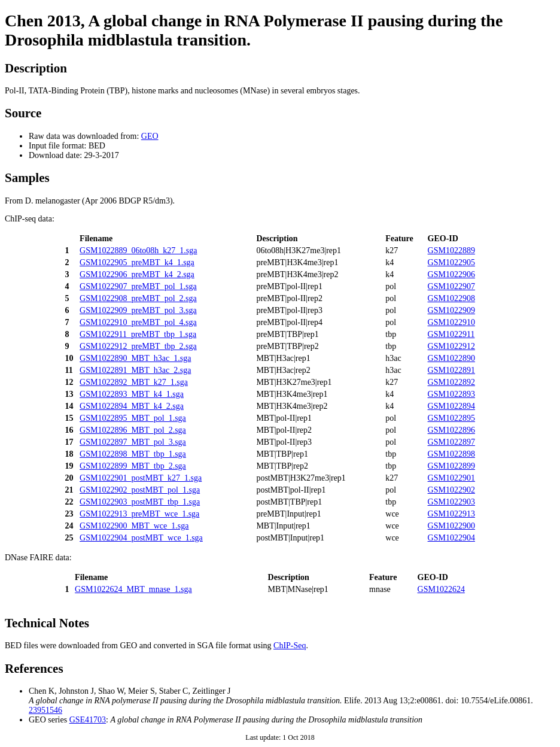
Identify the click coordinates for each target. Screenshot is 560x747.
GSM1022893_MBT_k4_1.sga (132, 394)
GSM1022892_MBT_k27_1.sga (134, 382)
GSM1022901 (451, 478)
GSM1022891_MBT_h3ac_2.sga (135, 370)
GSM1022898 (451, 454)
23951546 (45, 710)
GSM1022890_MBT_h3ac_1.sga (135, 358)
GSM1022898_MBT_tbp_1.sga (133, 454)
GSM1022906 (451, 274)
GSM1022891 (451, 370)
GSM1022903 (451, 502)
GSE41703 (88, 720)
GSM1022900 (451, 526)
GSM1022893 (451, 394)
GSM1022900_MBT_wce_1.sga (134, 526)
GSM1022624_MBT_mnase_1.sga (133, 589)
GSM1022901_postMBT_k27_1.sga (141, 478)
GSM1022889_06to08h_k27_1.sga (138, 250)
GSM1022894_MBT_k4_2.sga (132, 406)
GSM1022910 (451, 322)
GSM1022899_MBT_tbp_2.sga (133, 466)
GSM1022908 (451, 298)
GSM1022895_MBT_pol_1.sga (133, 418)
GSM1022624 (441, 589)
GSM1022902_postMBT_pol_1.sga (140, 490)
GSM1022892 (451, 382)
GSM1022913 (451, 514)
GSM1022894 (451, 406)
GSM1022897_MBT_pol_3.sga (133, 442)
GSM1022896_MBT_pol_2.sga (133, 430)
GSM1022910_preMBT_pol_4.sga (138, 322)
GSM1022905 (451, 262)
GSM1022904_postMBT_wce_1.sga (141, 538)
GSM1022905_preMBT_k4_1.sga (137, 262)
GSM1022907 (451, 286)
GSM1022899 (451, 466)
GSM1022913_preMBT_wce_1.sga (139, 514)
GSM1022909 (451, 310)
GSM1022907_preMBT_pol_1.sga (138, 286)
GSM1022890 (451, 358)
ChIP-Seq (290, 646)
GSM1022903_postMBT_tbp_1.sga (140, 502)
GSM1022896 (451, 430)
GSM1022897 (451, 442)
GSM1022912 (451, 346)
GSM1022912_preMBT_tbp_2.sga (138, 346)
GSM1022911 (451, 334)
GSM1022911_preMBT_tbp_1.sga (138, 334)
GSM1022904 (451, 538)
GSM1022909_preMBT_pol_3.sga (138, 310)
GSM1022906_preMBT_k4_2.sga (137, 274)
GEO (150, 136)
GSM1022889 (451, 250)
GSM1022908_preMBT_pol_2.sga (138, 298)
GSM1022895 (451, 418)
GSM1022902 (451, 490)
